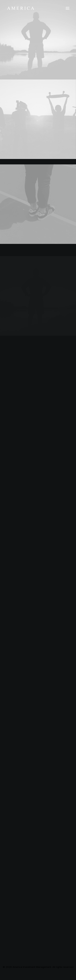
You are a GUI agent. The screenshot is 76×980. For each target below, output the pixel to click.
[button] (68, 8)
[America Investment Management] (21, 8)
